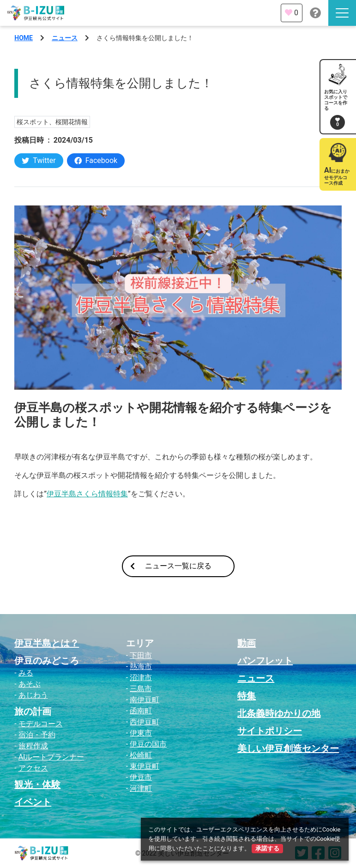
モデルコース (41, 724)
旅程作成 (33, 746)
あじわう (33, 695)
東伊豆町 (145, 766)
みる (26, 673)
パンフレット (265, 661)
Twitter (39, 160)
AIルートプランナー (51, 757)
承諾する (267, 848)
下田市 (141, 655)
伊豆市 (141, 777)
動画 (247, 643)
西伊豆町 (145, 722)
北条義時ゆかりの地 (279, 713)
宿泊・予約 (37, 735)
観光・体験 (37, 784)
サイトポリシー (270, 731)
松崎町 (141, 755)
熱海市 (141, 666)
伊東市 (141, 733)
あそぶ (30, 684)
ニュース (65, 38)
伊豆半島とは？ (47, 643)
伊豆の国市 (148, 744)
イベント (33, 802)
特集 (247, 696)
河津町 (141, 788)
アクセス (33, 768)
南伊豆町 (145, 700)
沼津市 (141, 678)
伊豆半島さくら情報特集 (87, 494)
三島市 (141, 689)
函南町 (141, 711)
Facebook (96, 160)
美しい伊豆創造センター (288, 748)
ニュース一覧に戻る (171, 566)
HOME (24, 38)
